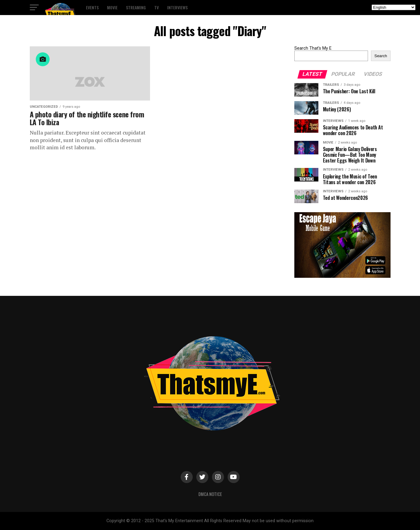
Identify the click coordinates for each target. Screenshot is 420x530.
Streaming (136, 7)
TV (156, 7)
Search (381, 56)
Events (92, 7)
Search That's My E (313, 48)
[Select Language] (394, 7)
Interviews (177, 7)
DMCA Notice (210, 494)
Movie (112, 7)
